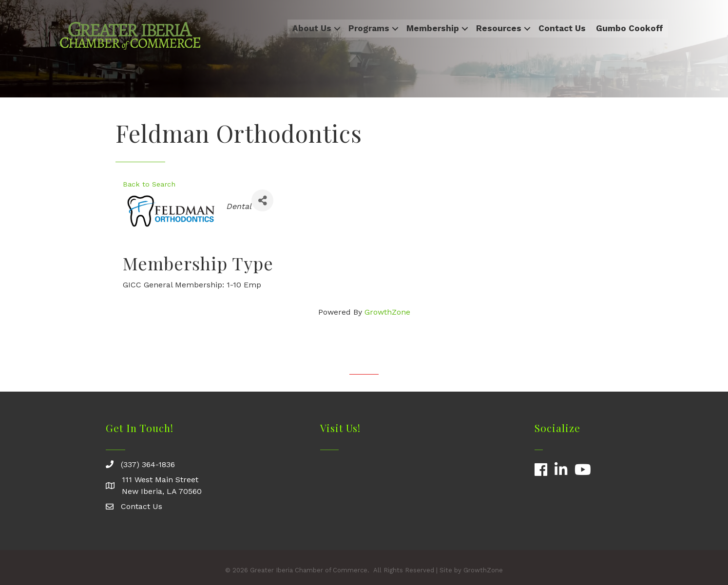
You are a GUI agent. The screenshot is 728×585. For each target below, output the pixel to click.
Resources (499, 28)
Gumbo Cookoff (630, 28)
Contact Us (562, 28)
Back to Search (149, 184)
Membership (433, 28)
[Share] (262, 200)
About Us (312, 28)
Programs (369, 28)
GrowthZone (387, 312)
